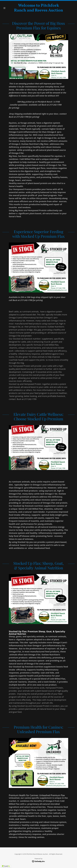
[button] (8, 8)
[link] (38, 11)
